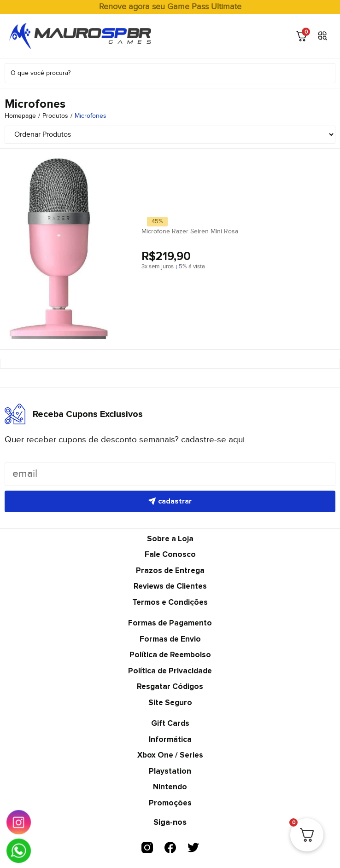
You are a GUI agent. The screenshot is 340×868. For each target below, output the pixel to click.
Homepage (20, 116)
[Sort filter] (170, 135)
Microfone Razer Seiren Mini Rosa (190, 231)
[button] (323, 36)
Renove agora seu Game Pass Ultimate (170, 7)
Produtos (55, 116)
